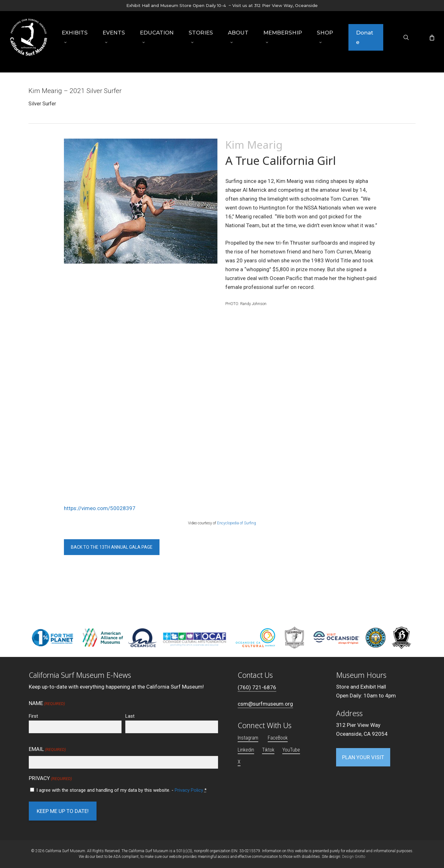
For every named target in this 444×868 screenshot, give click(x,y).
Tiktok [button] (268, 750)
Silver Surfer (42, 104)
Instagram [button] (248, 738)
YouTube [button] (291, 750)
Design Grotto (354, 857)
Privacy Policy (189, 790)
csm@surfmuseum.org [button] (265, 704)
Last (130, 716)
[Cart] (431, 42)
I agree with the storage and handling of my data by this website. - (122, 790)
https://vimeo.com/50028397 (100, 508)
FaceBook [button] (278, 738)
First (33, 716)
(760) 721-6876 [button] (257, 687)
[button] (112, 547)
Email (47, 750)
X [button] (239, 762)
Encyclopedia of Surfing (237, 523)
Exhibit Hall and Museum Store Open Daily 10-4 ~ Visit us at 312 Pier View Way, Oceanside (222, 5)
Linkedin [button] (246, 750)
